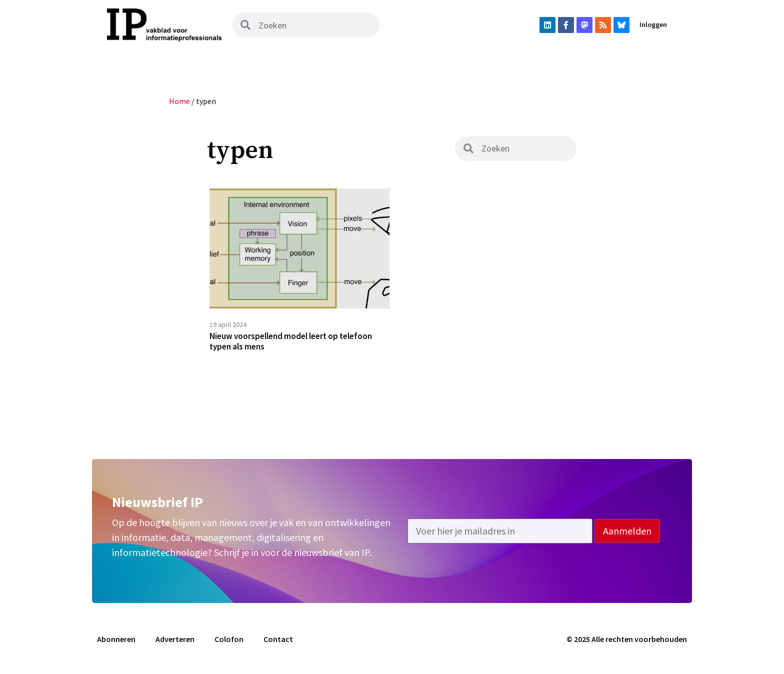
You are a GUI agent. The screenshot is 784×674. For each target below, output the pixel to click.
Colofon (229, 642)
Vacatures (462, 63)
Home (128, 63)
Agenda (519, 63)
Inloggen (653, 24)
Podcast (337, 63)
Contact (278, 642)
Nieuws (174, 63)
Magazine (228, 63)
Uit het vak (398, 63)
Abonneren (577, 63)
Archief (283, 63)
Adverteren (643, 63)
